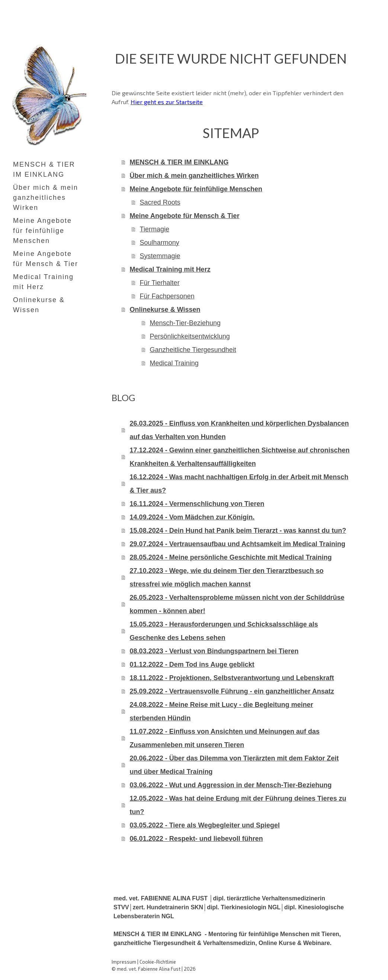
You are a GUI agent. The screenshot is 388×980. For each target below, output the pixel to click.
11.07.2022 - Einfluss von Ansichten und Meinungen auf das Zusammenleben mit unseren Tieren (225, 738)
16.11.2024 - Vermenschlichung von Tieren (197, 504)
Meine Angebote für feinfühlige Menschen (42, 231)
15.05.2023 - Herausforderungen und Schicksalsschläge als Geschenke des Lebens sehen (224, 631)
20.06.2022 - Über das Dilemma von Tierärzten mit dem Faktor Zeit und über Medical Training (234, 765)
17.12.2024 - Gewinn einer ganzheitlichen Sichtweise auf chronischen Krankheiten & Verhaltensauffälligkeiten (240, 457)
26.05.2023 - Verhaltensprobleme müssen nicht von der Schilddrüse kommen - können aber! (237, 604)
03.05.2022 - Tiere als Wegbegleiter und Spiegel (205, 825)
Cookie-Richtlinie (158, 962)
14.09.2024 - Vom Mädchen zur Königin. (192, 517)
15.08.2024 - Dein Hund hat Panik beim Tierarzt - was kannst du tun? (238, 531)
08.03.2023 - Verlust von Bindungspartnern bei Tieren (214, 651)
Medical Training (174, 363)
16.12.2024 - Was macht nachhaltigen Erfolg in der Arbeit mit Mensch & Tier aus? (239, 484)
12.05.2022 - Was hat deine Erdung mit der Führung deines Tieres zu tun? (238, 805)
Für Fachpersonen (167, 296)
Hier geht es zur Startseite (167, 102)
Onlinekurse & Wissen (39, 305)
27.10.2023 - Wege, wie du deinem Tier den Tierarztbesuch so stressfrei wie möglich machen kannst (227, 577)
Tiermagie (155, 229)
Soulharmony (160, 243)
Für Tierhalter (160, 283)
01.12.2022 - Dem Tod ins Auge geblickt (192, 664)
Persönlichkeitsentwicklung (190, 336)
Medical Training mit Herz (43, 282)
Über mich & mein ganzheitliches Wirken (46, 198)
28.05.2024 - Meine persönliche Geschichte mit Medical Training (231, 557)
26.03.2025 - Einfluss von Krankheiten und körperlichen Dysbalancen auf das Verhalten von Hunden (239, 430)
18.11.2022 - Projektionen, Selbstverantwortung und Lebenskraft (232, 678)
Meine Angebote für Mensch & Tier (46, 259)
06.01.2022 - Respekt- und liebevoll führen (196, 839)
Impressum (124, 962)
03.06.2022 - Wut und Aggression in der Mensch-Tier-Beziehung (231, 785)
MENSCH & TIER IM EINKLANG (44, 169)
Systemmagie (160, 256)
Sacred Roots (160, 202)
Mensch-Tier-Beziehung (185, 323)
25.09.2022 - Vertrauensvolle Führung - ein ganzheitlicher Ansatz (232, 691)
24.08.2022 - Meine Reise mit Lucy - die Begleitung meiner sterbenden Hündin (222, 711)
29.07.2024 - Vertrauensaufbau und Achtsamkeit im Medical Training (238, 544)
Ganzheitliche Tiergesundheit (193, 350)
